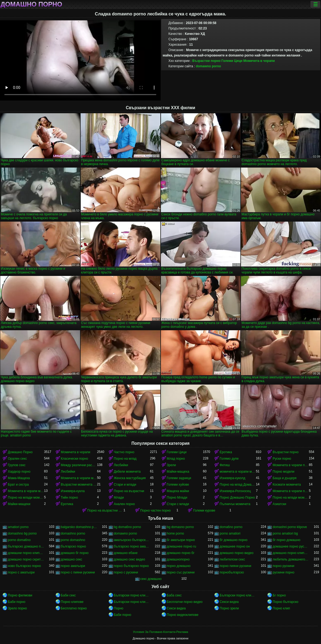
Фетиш (225, 465)
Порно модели (283, 472)
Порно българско (285, 602)
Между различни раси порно (79, 465)
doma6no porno (231, 527)
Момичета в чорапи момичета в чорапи (79, 478)
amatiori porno (18, 527)
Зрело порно (17, 608)
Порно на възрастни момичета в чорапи (105, 510)
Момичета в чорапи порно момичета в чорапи (291, 491)
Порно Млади (177, 498)
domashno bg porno (22, 533)
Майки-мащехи (19, 504)
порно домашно (179, 566)
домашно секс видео (130, 559)
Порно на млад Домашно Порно (238, 485)
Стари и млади (125, 485)
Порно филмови (20, 595)
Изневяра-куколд (232, 478)
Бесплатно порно (74, 608)
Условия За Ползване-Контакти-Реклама (161, 632)
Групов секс (17, 465)
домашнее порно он (235, 546)
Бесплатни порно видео (185, 602)
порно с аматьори (21, 572)
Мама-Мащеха (19, 478)
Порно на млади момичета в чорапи (26, 498)
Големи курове (204, 510)
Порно (119, 608)
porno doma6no (19, 540)
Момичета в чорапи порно (291, 465)
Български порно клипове (132, 595)
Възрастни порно (206, 61)
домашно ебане (126, 553)
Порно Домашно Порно (237, 498)
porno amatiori (230, 533)
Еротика (226, 452)
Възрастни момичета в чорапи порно (79, 485)
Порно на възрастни (129, 491)
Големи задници (179, 478)
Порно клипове (72, 602)
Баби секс (68, 595)
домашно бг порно (75, 553)
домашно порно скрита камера (26, 559)
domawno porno (208, 66)
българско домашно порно (26, 546)
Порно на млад (125, 459)
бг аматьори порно (181, 540)
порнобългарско (232, 572)
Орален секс (17, 459)
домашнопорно (178, 559)
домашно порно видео (236, 553)
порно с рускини (126, 572)
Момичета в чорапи (259, 61)
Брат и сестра (18, 485)
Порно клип (281, 608)
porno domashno (73, 540)
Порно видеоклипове (183, 615)
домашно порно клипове (291, 553)
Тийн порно (69, 498)
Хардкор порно (19, 472)
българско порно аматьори (132, 546)
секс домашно (151, 579)
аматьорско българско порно (132, 540)
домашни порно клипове (26, 553)
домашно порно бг (181, 553)
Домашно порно (31, 4)
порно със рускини (181, 572)
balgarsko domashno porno (79, 527)
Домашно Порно (20, 452)
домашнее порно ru (182, 546)
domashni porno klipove (290, 527)
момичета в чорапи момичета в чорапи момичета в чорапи (238, 472)
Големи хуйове (178, 485)
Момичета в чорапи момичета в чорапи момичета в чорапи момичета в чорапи (26, 491)
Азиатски (279, 504)
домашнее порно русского (291, 546)
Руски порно (282, 459)
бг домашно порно (234, 540)
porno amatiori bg (285, 533)
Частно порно (124, 452)
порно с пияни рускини (78, 572)
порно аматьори (73, 566)
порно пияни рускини (235, 566)
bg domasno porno (180, 527)
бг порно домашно (287, 540)
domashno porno (73, 533)
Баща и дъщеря (284, 478)
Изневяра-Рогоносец (235, 491)
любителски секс (232, 559)
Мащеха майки (178, 491)
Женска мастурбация (130, 478)
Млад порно (176, 459)
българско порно (73, 546)
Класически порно (75, 459)
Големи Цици (232, 61)
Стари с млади (178, 504)
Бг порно (279, 595)
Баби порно (17, 602)
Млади (119, 498)
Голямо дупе (229, 459)
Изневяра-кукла (73, 491)
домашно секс (72, 559)
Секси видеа (229, 602)
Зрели (171, 465)
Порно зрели (229, 608)
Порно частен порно (156, 510)
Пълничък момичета (235, 504)
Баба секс (174, 595)
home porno (176, 533)
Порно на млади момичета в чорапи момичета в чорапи (291, 498)
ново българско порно (24, 566)
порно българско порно (131, 566)
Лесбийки (121, 465)
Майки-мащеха (178, 472)
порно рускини (283, 566)
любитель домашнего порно (291, 559)
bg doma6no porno (128, 527)
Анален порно (124, 504)
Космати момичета (287, 485)
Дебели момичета (127, 472)
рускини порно (283, 572)
